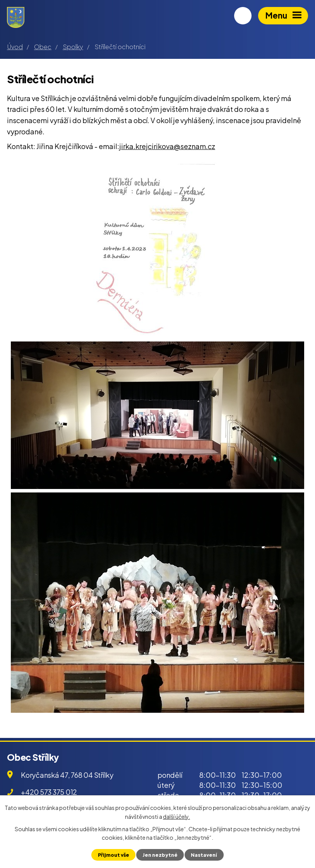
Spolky (73, 47)
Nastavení (204, 855)
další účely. (176, 816)
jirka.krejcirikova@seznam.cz (167, 146)
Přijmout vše (114, 855)
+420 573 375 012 (49, 792)
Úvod (15, 47)
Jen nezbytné (160, 855)
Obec (43, 47)
